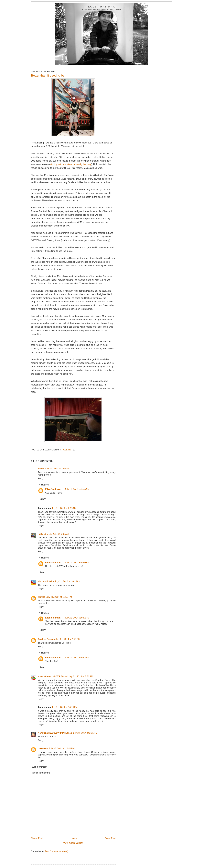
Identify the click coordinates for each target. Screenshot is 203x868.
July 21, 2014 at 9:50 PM (77, 562)
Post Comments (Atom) (57, 851)
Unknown (43, 748)
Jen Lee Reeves (46, 639)
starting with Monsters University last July (71, 164)
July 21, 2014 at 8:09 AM (64, 508)
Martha (41, 597)
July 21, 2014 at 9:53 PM (77, 658)
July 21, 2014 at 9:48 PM (77, 489)
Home (74, 838)
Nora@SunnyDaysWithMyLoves (55, 733)
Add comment (40, 767)
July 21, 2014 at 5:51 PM (81, 676)
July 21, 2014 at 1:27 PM (68, 639)
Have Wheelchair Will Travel (53, 676)
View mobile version (73, 843)
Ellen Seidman (53, 489)
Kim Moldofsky (46, 581)
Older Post (110, 838)
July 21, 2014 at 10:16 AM (68, 581)
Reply (41, 478)
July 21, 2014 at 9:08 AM (56, 534)
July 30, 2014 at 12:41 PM (62, 748)
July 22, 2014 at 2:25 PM (85, 733)
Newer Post (37, 838)
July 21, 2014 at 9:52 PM (77, 618)
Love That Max (102, 7)
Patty (41, 534)
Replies (45, 485)
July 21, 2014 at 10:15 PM (65, 707)
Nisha (41, 469)
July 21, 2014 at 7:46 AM (57, 469)
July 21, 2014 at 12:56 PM (59, 597)
